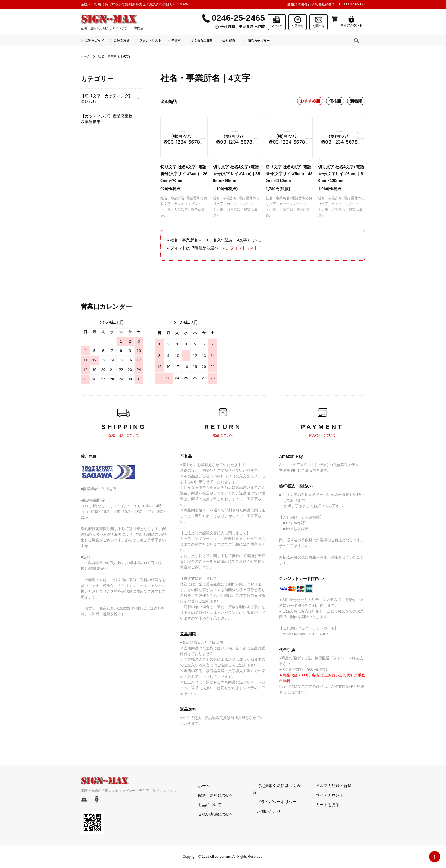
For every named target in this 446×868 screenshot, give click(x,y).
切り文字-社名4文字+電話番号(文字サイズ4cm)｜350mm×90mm (237, 174)
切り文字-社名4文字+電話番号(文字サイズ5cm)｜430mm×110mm (289, 174)
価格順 (335, 101)
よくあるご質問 (202, 40)
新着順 (356, 101)
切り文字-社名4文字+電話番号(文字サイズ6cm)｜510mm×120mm (341, 174)
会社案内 (229, 40)
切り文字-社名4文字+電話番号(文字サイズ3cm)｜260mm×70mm (184, 174)
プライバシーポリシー (273, 795)
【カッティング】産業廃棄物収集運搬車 (107, 119)
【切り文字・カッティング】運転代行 (107, 99)
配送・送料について (212, 795)
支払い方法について (212, 814)
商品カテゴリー (259, 41)
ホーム (86, 56)
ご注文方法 (122, 40)
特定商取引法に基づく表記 (277, 786)
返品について (207, 805)
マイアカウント (326, 795)
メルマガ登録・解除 (330, 786)
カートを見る (324, 805)
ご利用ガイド (94, 40)
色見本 (176, 40)
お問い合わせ (265, 805)
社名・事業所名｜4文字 (117, 56)
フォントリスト (150, 40)
